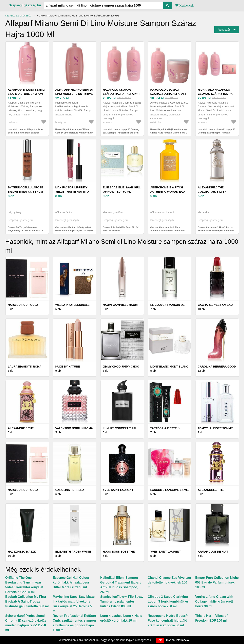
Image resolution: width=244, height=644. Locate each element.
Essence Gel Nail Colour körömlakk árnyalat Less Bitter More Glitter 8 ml (71, 582)
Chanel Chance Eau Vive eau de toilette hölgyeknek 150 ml (169, 582)
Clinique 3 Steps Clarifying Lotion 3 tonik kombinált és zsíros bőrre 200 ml (168, 601)
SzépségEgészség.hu (25, 5)
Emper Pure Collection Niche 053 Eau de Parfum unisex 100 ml (217, 582)
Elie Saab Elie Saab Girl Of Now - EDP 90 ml (122, 190)
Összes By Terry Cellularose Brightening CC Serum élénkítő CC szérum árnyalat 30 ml (26, 231)
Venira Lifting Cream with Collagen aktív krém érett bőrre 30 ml (214, 601)
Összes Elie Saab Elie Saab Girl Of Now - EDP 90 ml (121, 229)
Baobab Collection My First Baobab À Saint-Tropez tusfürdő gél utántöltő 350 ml (27, 601)
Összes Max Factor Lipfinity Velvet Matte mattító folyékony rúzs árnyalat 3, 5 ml (75, 231)
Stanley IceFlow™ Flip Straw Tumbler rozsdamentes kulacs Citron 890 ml (122, 601)
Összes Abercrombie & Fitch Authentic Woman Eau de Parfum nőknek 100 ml (168, 231)
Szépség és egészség (19, 16)
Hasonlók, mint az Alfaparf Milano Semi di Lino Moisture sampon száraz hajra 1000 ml (25, 133)
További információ (177, 640)
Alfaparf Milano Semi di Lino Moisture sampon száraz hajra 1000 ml (27, 94)
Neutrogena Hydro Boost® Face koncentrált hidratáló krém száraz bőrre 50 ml (168, 620)
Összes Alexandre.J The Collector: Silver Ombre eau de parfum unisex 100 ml (216, 231)
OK (160, 640)
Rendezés (224, 30)
